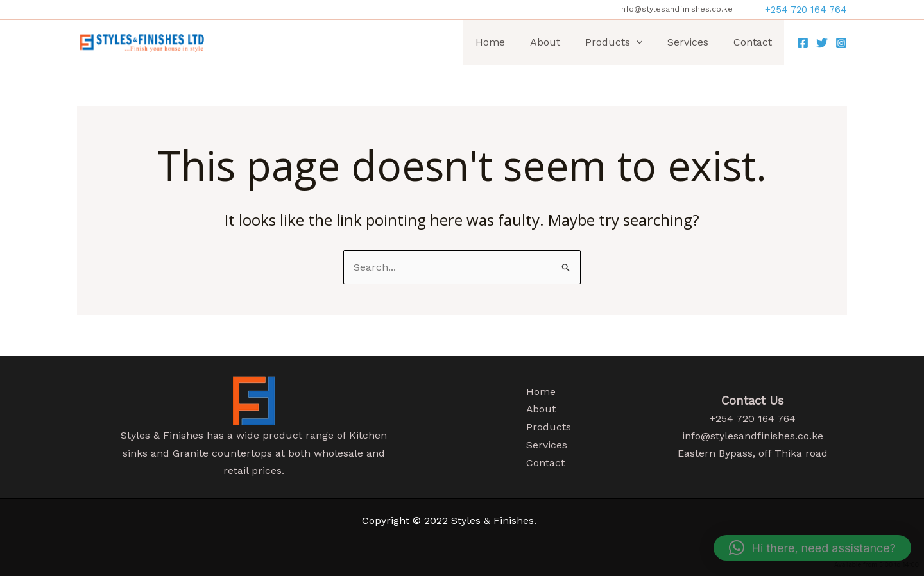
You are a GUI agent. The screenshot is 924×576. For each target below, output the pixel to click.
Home (509, 42)
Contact (755, 42)
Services (694, 42)
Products (624, 42)
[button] (806, 10)
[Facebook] (803, 43)
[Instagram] (841, 43)
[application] (647, 42)
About (560, 42)
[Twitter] (822, 43)
